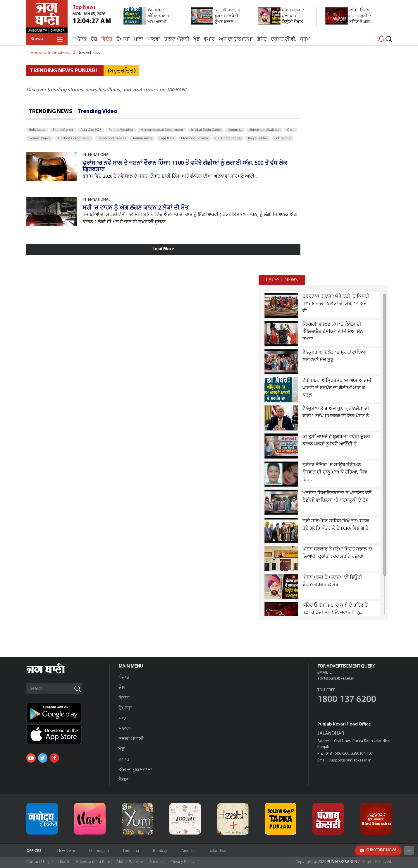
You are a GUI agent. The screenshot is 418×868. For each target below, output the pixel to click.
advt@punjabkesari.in (336, 679)
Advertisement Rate (93, 862)
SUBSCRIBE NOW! (378, 850)
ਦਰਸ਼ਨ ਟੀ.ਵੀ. (283, 39)
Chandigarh (99, 851)
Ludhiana (131, 851)
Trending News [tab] (50, 111)
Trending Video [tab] (97, 111)
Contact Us (36, 862)
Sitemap (157, 862)
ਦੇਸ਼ (94, 39)
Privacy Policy (183, 862)
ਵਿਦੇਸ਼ (107, 39)
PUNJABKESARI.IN (342, 862)
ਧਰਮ (305, 39)
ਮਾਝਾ (139, 39)
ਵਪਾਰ (209, 39)
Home (36, 53)
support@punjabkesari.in (350, 760)
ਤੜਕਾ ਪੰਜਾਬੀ (177, 39)
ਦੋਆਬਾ (123, 39)
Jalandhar (218, 851)
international (60, 53)
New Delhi (66, 851)
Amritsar (189, 851)
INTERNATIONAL (96, 155)
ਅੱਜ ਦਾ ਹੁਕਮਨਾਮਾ (236, 39)
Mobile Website (130, 862)
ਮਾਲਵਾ (154, 39)
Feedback (61, 862)
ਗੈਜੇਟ (262, 39)
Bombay (160, 851)
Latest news (282, 280)
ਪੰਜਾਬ (81, 39)
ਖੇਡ (197, 39)
